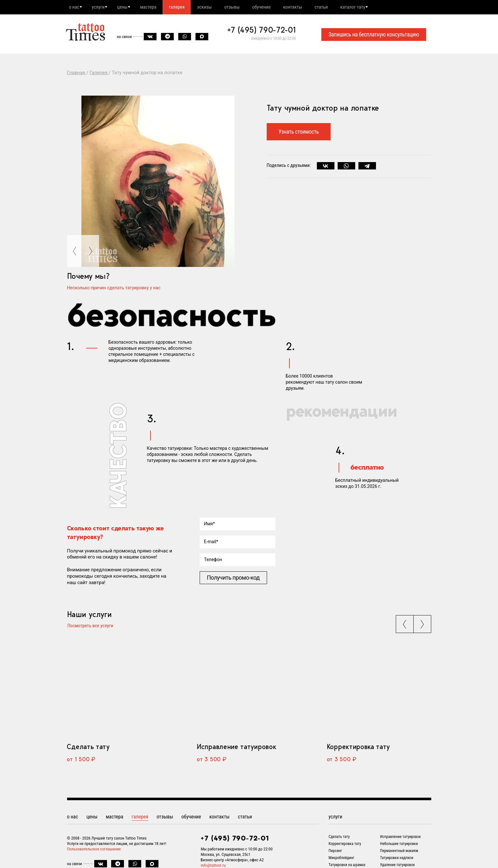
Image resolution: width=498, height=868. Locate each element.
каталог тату (369, 7)
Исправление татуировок (236, 748)
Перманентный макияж (399, 852)
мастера (153, 7)
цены (126, 7)
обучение (273, 7)
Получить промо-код (233, 578)
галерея (183, 7)
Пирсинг (335, 852)
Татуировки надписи (397, 859)
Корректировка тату (358, 748)
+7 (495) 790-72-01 (262, 31)
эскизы (212, 7)
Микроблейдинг (342, 859)
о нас (75, 7)
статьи (336, 7)
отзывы (241, 7)
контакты (305, 7)
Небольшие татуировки (399, 845)
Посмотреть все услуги (90, 627)
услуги (100, 7)
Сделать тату (88, 748)
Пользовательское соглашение (94, 850)
